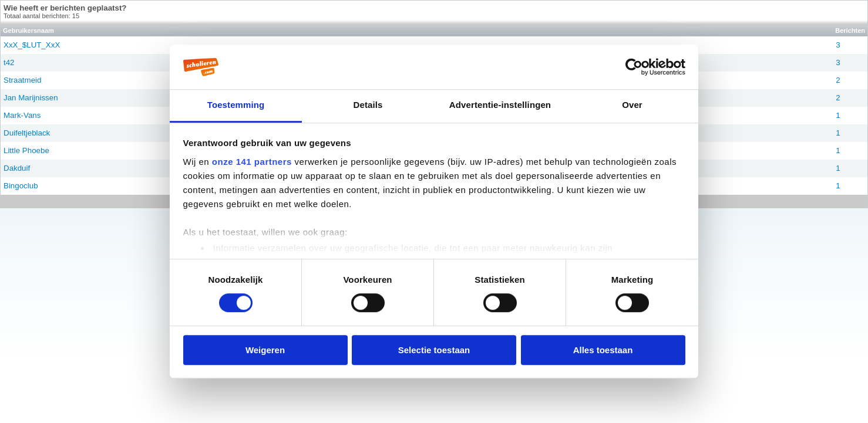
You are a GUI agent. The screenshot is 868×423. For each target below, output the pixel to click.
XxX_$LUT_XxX (32, 45)
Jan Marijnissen (31, 98)
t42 (9, 62)
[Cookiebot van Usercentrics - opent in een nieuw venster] (634, 67)
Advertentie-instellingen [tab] (500, 105)
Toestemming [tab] (236, 105)
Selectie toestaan (434, 350)
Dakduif (17, 168)
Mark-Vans (22, 115)
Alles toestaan (603, 350)
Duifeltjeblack (27, 133)
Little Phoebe (26, 150)
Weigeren (265, 350)
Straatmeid (22, 80)
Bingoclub (21, 186)
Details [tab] (368, 105)
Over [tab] (632, 105)
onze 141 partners (252, 162)
